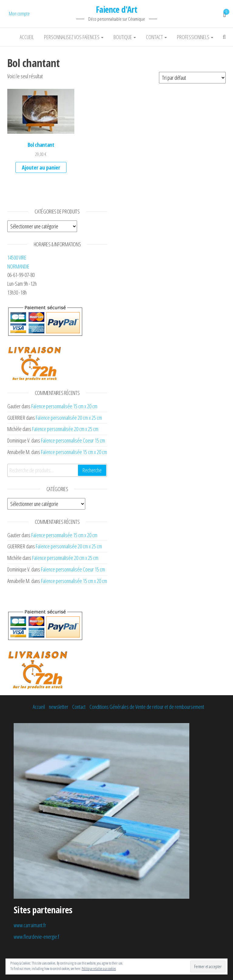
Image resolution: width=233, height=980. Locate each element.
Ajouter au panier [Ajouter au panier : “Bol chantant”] (41, 167)
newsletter (59, 707)
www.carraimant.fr (30, 925)
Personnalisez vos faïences (74, 37)
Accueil (27, 37)
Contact (156, 37)
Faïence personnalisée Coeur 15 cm (73, 440)
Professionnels (195, 37)
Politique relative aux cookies (99, 969)
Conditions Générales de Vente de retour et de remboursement (147, 707)
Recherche (92, 470)
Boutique (125, 37)
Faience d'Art (117, 9)
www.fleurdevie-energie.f (36, 937)
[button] (41, 111)
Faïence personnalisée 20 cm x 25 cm (69, 418)
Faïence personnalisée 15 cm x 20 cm (64, 406)
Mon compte (19, 14)
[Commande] (192, 78)
